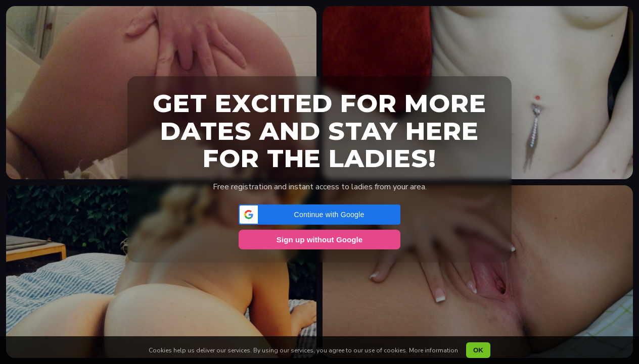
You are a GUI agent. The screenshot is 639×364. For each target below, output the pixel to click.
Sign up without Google (319, 240)
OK (478, 350)
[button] (319, 215)
